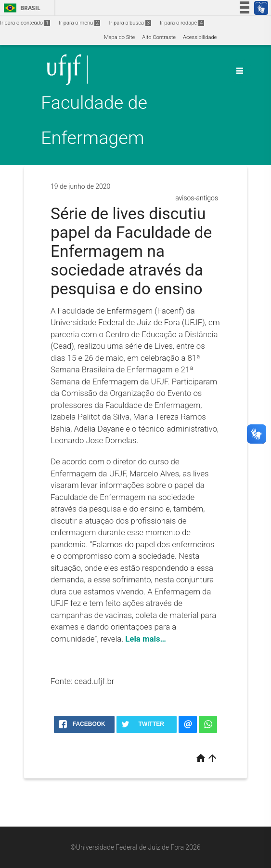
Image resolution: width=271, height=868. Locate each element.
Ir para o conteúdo (25, 23)
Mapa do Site (119, 37)
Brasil (20, 8)
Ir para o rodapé (182, 23)
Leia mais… (146, 639)
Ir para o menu (79, 23)
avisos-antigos (197, 198)
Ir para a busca (130, 23)
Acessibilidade (200, 37)
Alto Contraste (159, 37)
